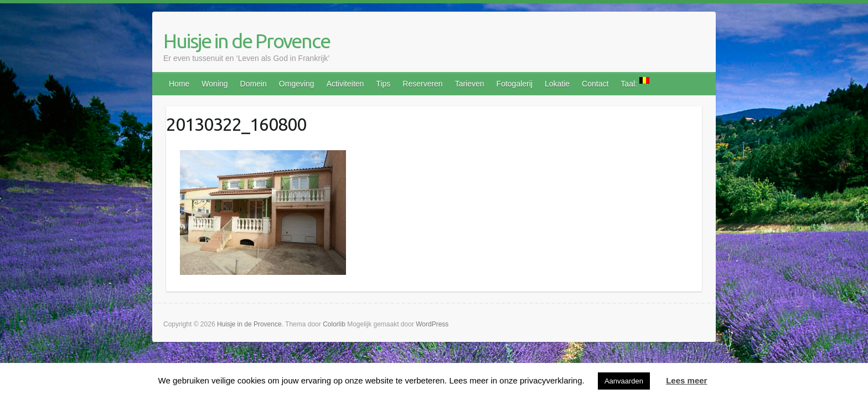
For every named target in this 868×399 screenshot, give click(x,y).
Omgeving (297, 84)
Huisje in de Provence (247, 41)
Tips (383, 84)
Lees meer (686, 380)
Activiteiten (345, 84)
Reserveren (422, 84)
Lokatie (557, 84)
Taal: (635, 83)
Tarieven (470, 84)
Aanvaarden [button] (624, 381)
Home (179, 84)
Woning (215, 84)
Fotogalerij (515, 84)
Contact (595, 84)
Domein (254, 84)
